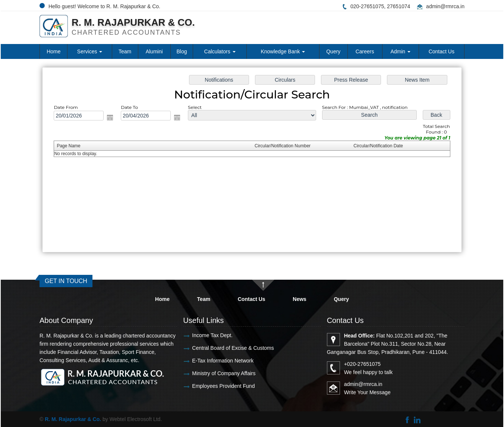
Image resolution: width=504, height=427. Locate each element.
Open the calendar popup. (114, 118)
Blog (182, 51)
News (300, 299)
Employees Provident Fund (208, 386)
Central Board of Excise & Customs (217, 348)
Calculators (220, 51)
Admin (400, 51)
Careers (365, 51)
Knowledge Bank (283, 51)
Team (125, 51)
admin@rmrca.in (445, 6)
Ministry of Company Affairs (208, 373)
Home (53, 51)
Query (333, 51)
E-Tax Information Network (207, 361)
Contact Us (442, 51)
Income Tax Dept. (197, 335)
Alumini (154, 51)
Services (90, 51)
